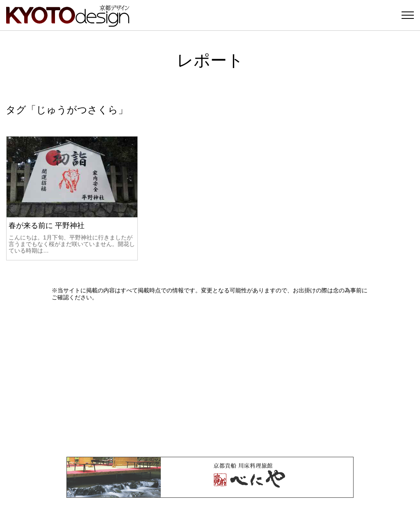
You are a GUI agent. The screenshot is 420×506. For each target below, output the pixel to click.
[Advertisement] (210, 379)
